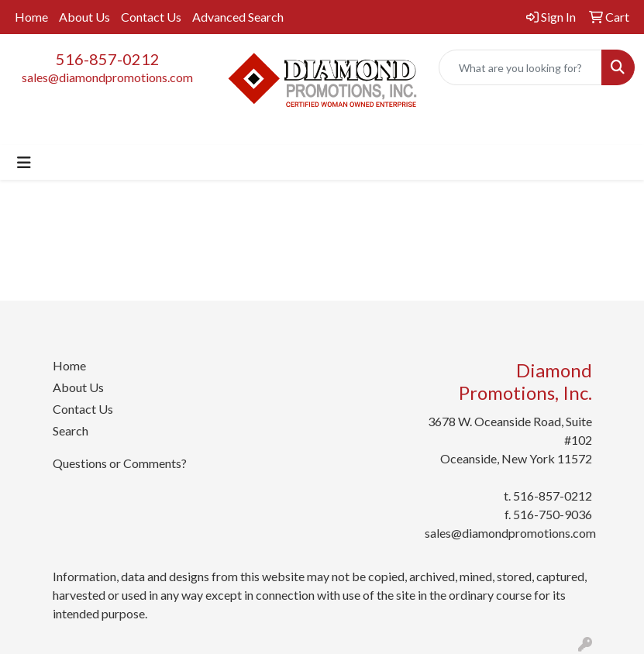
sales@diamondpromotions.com (107, 77)
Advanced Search (238, 17)
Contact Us (151, 17)
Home (31, 17)
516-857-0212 (108, 59)
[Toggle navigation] (24, 162)
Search (71, 430)
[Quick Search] (520, 67)
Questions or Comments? (120, 463)
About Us (84, 17)
